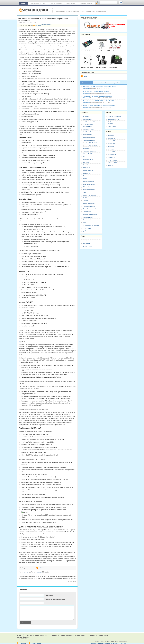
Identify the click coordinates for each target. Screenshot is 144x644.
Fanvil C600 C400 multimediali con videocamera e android (99, 106)
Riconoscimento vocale (90, 187)
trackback (39, 572)
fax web (43, 579)
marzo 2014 (111, 152)
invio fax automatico (57, 579)
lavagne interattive (88, 170)
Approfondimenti (88, 119)
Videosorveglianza (88, 220)
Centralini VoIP (87, 135)
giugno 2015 (112, 138)
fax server (40, 576)
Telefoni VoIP (87, 212)
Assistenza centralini (89, 122)
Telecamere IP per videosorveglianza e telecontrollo (98, 96)
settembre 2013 (112, 163)
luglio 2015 (111, 135)
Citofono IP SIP (88, 154)
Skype (85, 192)
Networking (86, 173)
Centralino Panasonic (92, 142)
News (85, 176)
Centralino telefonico (86, 3)
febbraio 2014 (112, 155)
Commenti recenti (101, 83)
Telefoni (85, 201)
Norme (85, 179)
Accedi (85, 241)
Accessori (86, 116)
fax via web (37, 579)
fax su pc (31, 579)
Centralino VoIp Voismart (90, 151)
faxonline (48, 579)
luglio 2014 (111, 146)
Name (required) (49, 595)
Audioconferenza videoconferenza (88, 125)
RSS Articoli (87, 244)
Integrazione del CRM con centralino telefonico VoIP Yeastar (100, 87)
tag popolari (114, 83)
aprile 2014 (111, 149)
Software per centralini (89, 195)
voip (84, 223)
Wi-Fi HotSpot (87, 228)
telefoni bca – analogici (90, 203)
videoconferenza (88, 217)
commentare (25, 572)
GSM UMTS (87, 168)
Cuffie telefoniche (88, 159)
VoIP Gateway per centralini (91, 225)
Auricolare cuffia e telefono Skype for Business (96, 91)
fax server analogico (49, 576)
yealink (85, 231)
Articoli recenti (87, 83)
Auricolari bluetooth (89, 129)
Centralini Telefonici (35, 10)
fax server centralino (61, 576)
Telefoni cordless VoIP (89, 206)
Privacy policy (123, 643)
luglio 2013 (111, 166)
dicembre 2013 (112, 157)
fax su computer (23, 579)
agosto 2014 (112, 144)
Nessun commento (47, 24)
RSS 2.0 (41, 568)
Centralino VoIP (88, 148)
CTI (84, 157)
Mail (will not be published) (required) (55, 599)
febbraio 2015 (112, 141)
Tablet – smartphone (89, 198)
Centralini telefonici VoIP (38, 3)
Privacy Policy (112, 126)
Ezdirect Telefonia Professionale (109, 643)
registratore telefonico (89, 181)
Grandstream (87, 165)
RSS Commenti (88, 246)
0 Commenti (87, 88)
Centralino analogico (89, 137)
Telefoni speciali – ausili (90, 209)
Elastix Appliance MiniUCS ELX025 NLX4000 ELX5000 (98, 101)
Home (23, 3)
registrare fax (67, 579)
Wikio (85, 76)
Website (47, 603)
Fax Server (38, 25)
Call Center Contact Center (91, 132)
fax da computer (27, 576)
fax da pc (34, 576)
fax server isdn (71, 576)
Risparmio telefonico (89, 190)
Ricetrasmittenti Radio (89, 184)
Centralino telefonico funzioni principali (63, 3)
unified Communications (90, 214)
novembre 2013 (112, 160)
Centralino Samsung (91, 145)
